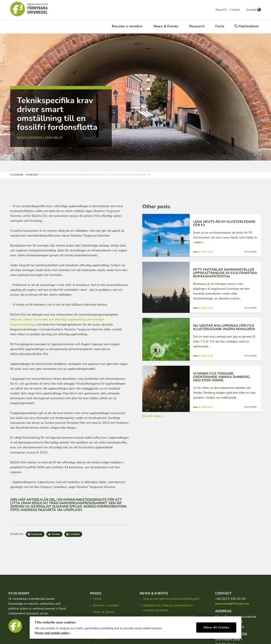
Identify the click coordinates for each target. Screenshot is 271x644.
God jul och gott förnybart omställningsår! (171, 599)
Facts (220, 26)
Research (197, 26)
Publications (249, 26)
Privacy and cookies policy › (53, 631)
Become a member (127, 26)
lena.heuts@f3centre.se (232, 604)
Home (97, 599)
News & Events (166, 26)
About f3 (221, 10)
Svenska (254, 10)
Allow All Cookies (216, 626)
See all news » (153, 416)
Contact (235, 10)
